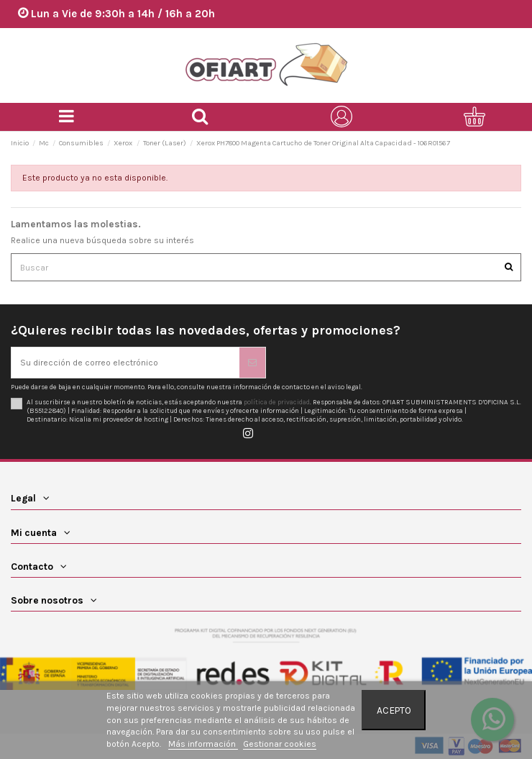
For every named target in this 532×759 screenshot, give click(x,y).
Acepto (394, 710)
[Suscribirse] (252, 363)
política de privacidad (277, 402)
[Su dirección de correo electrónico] (125, 363)
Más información (203, 744)
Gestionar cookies (280, 744)
